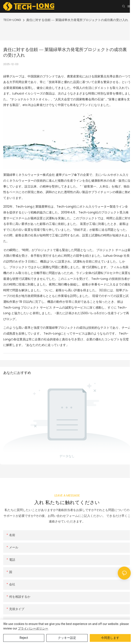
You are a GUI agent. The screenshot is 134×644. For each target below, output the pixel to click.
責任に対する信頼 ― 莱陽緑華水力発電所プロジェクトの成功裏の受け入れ (77, 20)
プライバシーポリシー (33, 628)
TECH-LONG (12, 20)
